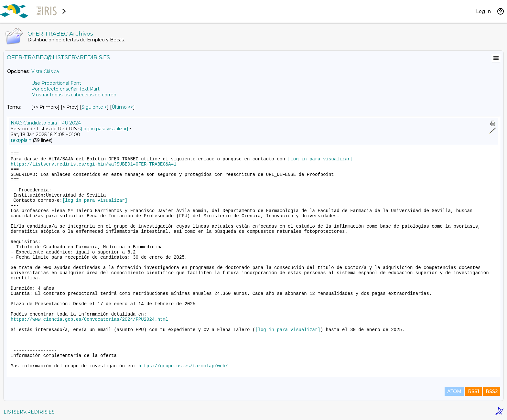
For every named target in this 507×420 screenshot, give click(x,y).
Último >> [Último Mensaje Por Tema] (122, 107)
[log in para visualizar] (105, 129)
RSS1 (474, 392)
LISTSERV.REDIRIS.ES (29, 412)
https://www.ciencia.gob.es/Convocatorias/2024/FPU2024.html (89, 319)
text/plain (21, 140)
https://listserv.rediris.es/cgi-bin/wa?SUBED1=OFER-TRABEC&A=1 (93, 164)
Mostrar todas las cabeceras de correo (74, 95)
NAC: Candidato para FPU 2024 (46, 123)
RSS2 (492, 392)
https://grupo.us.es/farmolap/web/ (183, 366)
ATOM (454, 392)
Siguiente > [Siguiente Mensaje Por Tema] (94, 107)
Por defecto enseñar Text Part (65, 89)
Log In (483, 11)
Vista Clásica (45, 71)
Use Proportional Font (56, 83)
